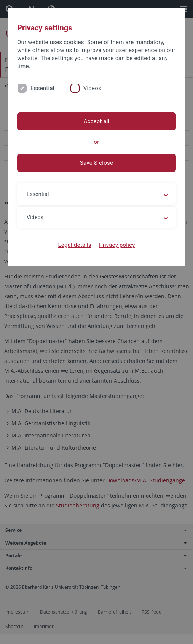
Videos (92, 88)
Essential (42, 88)
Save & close (96, 163)
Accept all (96, 121)
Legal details (75, 245)
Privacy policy (117, 245)
